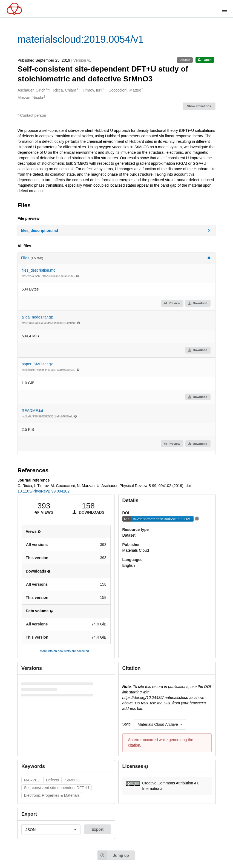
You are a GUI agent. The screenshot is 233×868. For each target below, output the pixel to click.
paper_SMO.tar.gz (37, 364)
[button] (116, 230)
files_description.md (39, 270)
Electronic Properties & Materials (52, 795)
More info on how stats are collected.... (66, 651)
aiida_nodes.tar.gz (37, 317)
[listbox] (160, 724)
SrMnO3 (72, 780)
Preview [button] (172, 303)
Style (127, 724)
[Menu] (224, 10)
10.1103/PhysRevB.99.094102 (44, 491)
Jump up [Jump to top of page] (113, 855)
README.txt (32, 411)
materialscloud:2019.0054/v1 (80, 39)
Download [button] (198, 303)
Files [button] (116, 258)
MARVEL (32, 780)
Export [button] (97, 829)
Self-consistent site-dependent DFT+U (56, 788)
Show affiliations (199, 106)
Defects (52, 780)
